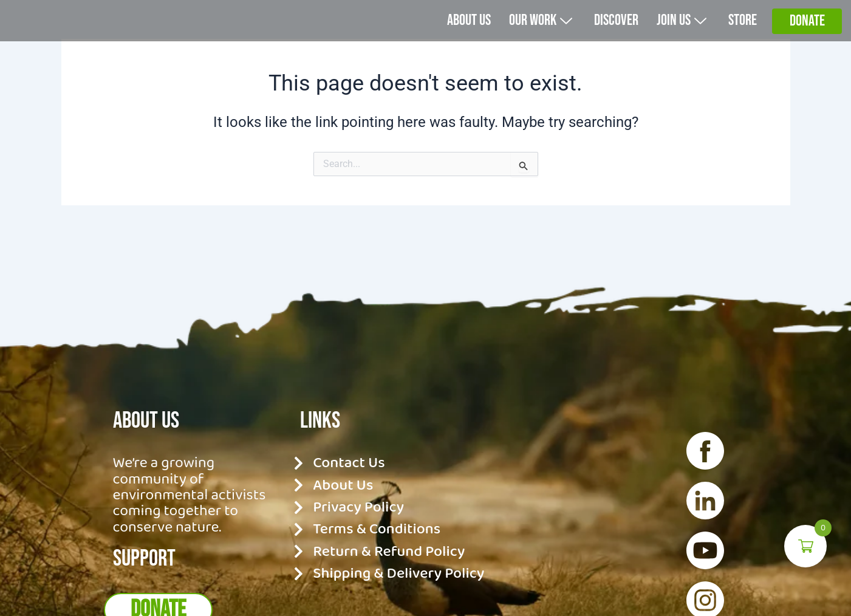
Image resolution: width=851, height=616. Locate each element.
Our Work (528, 35)
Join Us (677, 35)
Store (741, 35)
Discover (609, 35)
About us (452, 35)
